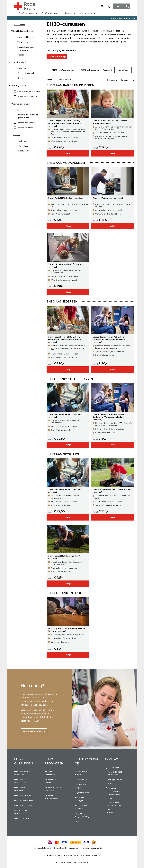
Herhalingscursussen (24, 805)
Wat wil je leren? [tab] (19, 86)
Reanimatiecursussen (24, 801)
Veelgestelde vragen (32, 731)
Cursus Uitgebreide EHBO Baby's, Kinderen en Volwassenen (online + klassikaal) (64, 123)
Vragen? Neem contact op (123, 18)
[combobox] (122, 6)
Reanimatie (108, 70)
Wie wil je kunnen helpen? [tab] (23, 31)
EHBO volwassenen (90, 70)
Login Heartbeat (82, 793)
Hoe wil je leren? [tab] (19, 63)
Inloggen (102, 6)
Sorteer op (112, 80)
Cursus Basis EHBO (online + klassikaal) (66, 198)
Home (50, 80)
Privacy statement (43, 848)
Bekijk (68, 153)
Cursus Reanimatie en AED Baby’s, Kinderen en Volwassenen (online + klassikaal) (109, 340)
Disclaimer (74, 848)
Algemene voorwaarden (92, 848)
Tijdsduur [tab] (16, 135)
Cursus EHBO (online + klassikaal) (108, 198)
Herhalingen (123, 70)
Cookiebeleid (60, 848)
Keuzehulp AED (81, 780)
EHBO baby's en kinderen (63, 70)
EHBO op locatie (22, 818)
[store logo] (24, 6)
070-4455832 (115, 768)
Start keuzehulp (57, 57)
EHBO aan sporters (23, 796)
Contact (79, 821)
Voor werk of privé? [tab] (20, 104)
